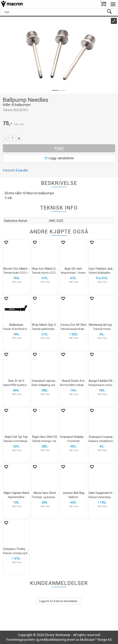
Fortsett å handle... (16, 170)
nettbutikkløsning (53, 640)
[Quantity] (12, 138)
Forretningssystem (21, 640)
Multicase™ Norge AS (96, 640)
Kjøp (59, 148)
